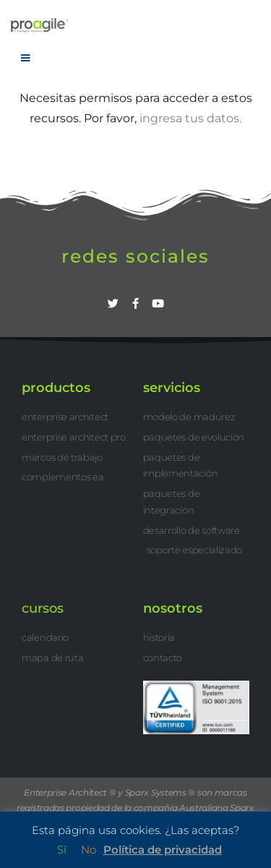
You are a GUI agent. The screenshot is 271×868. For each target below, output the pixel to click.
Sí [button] (62, 850)
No (89, 850)
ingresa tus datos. (190, 118)
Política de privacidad (163, 850)
